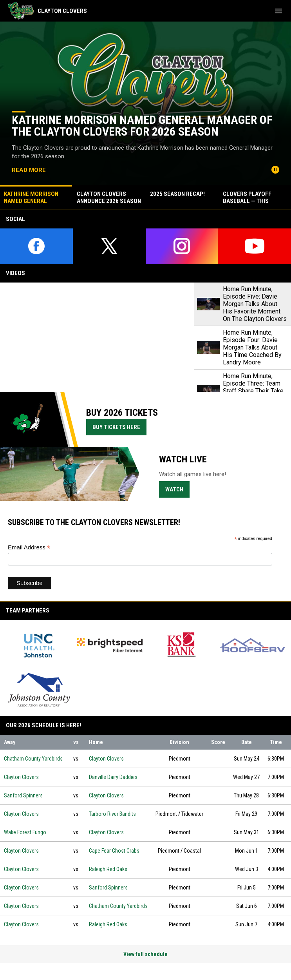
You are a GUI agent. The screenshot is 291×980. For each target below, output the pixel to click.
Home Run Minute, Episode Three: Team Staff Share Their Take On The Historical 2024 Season (254, 391)
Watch (177, 489)
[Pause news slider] (275, 170)
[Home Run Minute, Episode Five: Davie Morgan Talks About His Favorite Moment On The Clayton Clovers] (97, 337)
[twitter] (109, 246)
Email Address (29, 548)
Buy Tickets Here (119, 427)
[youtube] (255, 246)
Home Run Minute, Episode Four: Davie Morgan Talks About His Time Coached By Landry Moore (252, 347)
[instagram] (182, 246)
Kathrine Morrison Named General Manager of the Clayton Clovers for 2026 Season (142, 126)
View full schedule (145, 954)
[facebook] (36, 246)
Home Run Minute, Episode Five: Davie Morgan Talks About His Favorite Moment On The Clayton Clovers (255, 304)
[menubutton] (278, 11)
